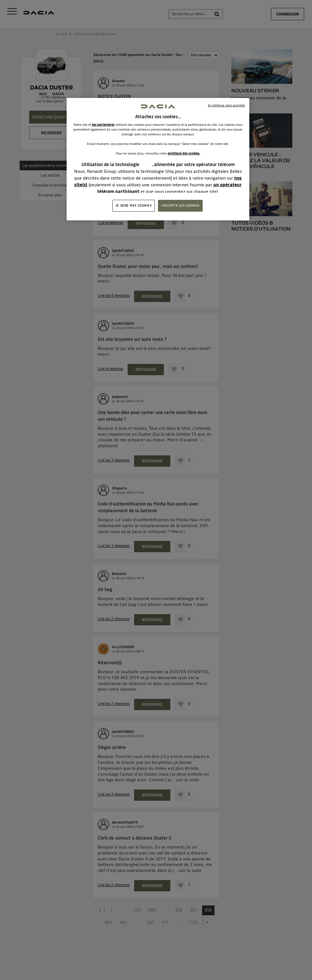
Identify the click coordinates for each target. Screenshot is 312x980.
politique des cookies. (184, 153)
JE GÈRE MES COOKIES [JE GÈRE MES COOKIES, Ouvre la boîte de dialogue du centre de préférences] (134, 205)
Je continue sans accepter (226, 105)
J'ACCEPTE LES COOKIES (180, 205)
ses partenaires (103, 125)
